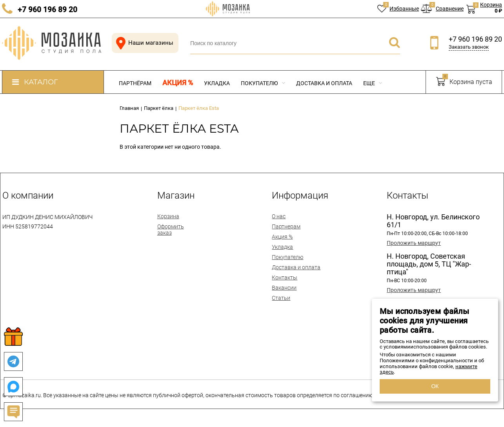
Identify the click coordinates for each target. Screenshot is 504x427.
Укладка (217, 83)
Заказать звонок (469, 47)
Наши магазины (143, 43)
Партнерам (286, 226)
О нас (279, 216)
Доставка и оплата (324, 83)
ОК (435, 386)
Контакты (285, 277)
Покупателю (263, 83)
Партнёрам (135, 83)
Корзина (168, 216)
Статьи (281, 298)
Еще (373, 83)
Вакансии (284, 288)
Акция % (178, 83)
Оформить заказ (171, 230)
